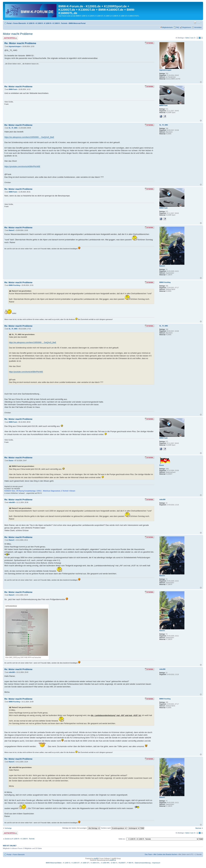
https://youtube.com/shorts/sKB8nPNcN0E (22, 166)
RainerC (12, 230)
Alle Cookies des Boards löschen (165, 854)
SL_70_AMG (13, 128)
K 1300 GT (76, 863)
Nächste (198, 828)
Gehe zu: (122, 839)
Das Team (148, 854)
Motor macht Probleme (18, 34)
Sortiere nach (114, 828)
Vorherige (8, 828)
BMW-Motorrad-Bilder (54, 863)
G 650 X (114, 863)
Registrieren (187, 27)
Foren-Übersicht (19, 23)
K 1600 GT (85, 863)
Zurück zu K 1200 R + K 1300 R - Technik (20, 839)
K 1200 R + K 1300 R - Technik (56, 23)
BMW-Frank (13, 89)
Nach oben (201, 82)
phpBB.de (113, 860)
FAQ (178, 27)
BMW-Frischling (14, 285)
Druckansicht (195, 23)
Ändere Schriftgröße (199, 23)
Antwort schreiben (10, 38)
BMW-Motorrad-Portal (77, 23)
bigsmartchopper (15, 46)
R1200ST (122, 863)
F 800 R (130, 863)
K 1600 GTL (95, 863)
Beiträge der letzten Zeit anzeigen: (81, 828)
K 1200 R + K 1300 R (35, 23)
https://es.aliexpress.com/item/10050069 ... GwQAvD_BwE (29, 137)
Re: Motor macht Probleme (20, 43)
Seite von (190, 38)
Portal (9, 23)
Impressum (156, 863)
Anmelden (198, 27)
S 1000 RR (105, 863)
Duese (11, 461)
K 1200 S (66, 863)
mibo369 (12, 502)
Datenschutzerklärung (142, 863)
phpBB (96, 859)
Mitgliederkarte (167, 27)
